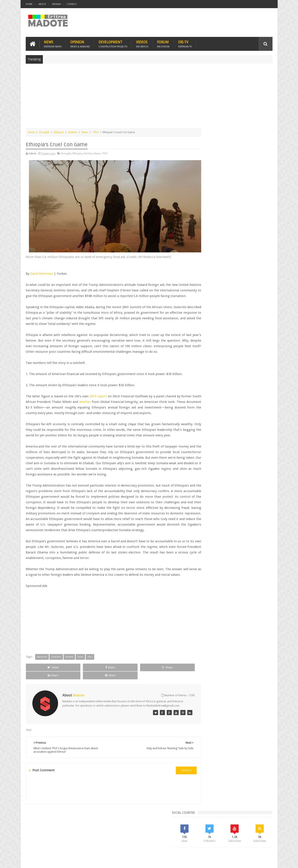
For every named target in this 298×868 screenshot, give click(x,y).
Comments (235, 313)
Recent (211, 313)
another (106, 400)
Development (113, 43)
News (53, 43)
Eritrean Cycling (256, 342)
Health (204, 357)
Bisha (216, 342)
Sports (247, 357)
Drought (44, 132)
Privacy (254, 861)
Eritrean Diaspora (211, 349)
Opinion (80, 43)
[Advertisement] (149, 97)
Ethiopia (59, 132)
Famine (73, 132)
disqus (174, 787)
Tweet (41, 688)
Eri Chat (162, 840)
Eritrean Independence (239, 349)
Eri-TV (185, 43)
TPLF (96, 132)
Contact (72, 4)
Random (260, 313)
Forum (163, 43)
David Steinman (42, 266)
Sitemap (56, 4)
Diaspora (70, 840)
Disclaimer (266, 861)
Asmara (205, 342)
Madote (58, 861)
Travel (89, 840)
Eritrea (239, 342)
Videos (142, 43)
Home (29, 4)
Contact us (262, 840)
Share (74, 688)
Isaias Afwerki (220, 357)
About (42, 4)
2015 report (102, 395)
